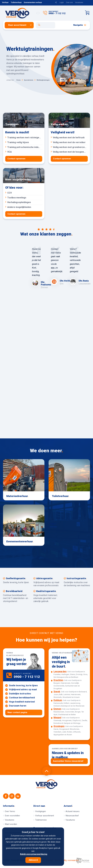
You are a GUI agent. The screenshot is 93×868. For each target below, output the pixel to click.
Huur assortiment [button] (17, 25)
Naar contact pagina (17, 712)
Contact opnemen (16, 159)
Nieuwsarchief (72, 816)
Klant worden (11, 824)
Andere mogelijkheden (24, 207)
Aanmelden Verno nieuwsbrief (68, 761)
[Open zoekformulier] (46, 25)
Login (62, 2)
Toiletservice (41, 820)
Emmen (57, 709)
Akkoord (33, 860)
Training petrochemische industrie (24, 147)
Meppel (57, 718)
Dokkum (58, 700)
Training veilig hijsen (24, 142)
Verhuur (5, 2)
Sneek (57, 692)
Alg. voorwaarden (71, 861)
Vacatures (79, 2)
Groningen (59, 726)
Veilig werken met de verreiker (69, 142)
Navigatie (80, 25)
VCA (24, 152)
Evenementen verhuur (33, 2)
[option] (37, 268)
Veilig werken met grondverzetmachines (69, 147)
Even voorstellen (12, 816)
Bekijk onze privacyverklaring (34, 854)
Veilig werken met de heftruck (69, 138)
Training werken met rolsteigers (24, 138)
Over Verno (10, 811)
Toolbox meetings (24, 198)
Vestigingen (40, 811)
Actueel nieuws (73, 811)
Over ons (69, 2)
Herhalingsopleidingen (24, 202)
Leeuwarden (60, 672)
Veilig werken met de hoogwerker (69, 152)
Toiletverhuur (16, 2)
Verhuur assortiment (45, 816)
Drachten (58, 680)
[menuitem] (20, 25)
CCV (24, 193)
